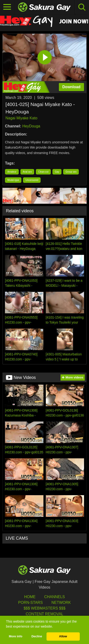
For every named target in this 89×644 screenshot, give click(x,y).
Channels (54, 597)
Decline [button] (37, 636)
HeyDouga (31, 126)
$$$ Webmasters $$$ (44, 608)
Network (61, 603)
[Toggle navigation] (7, 7)
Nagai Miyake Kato (21, 118)
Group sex (71, 172)
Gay (57, 172)
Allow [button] (63, 636)
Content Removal (44, 614)
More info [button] (16, 636)
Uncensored (32, 180)
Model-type (13, 180)
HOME (30, 597)
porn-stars (31, 603)
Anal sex (27, 172)
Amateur (12, 172)
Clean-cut (43, 172)
